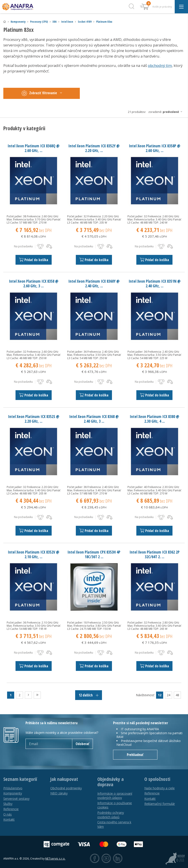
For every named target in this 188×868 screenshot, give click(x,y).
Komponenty (18, 22)
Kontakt (9, 819)
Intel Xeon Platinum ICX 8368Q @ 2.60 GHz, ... (33, 148)
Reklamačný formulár (160, 804)
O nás (8, 814)
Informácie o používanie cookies (115, 805)
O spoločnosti (157, 779)
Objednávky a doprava (111, 782)
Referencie (11, 809)
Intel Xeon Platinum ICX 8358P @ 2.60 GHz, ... (155, 148)
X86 (55, 22)
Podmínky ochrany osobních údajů (111, 815)
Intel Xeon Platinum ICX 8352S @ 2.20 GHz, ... (34, 419)
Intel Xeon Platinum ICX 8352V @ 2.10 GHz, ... (33, 554)
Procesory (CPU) (39, 22)
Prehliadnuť (135, 755)
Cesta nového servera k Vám (114, 824)
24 (168, 695)
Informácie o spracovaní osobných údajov (115, 796)
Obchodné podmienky (66, 788)
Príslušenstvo (13, 788)
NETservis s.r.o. (55, 859)
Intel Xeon (67, 22)
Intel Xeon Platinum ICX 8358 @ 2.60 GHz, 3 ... (34, 283)
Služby (8, 804)
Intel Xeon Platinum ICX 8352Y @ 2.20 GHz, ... (94, 148)
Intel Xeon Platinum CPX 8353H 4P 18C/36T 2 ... (94, 554)
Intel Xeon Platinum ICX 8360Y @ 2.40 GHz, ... (94, 283)
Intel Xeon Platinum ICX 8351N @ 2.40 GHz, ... (155, 283)
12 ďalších (89, 695)
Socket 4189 (85, 22)
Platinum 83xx (104, 22)
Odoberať (82, 744)
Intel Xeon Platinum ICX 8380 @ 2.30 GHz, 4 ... (154, 419)
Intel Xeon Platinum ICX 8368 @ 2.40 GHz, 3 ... (94, 419)
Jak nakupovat (64, 779)
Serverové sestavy (16, 799)
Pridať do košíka (34, 260)
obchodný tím (160, 65)
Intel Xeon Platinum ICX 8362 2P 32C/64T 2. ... (155, 554)
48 (177, 695)
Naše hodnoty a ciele (160, 788)
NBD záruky (59, 793)
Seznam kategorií (20, 779)
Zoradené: (166, 112)
